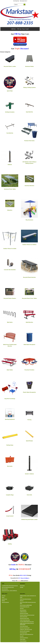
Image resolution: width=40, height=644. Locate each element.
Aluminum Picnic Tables (10, 189)
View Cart (4, 596)
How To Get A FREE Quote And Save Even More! (28, 603)
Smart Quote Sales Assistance (26, 599)
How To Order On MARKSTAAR (26, 605)
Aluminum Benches (29, 186)
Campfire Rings (10, 495)
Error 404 (22, 636)
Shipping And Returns (24, 638)
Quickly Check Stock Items (25, 620)
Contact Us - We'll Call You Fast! (26, 629)
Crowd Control (10, 516)
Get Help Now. (16, 1)
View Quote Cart (24, 1)
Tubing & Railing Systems (29, 87)
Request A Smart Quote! (24, 618)
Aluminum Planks (29, 66)
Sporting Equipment (10, 419)
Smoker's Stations (29, 474)
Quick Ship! (10, 91)
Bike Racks (10, 322)
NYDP (21, 597)
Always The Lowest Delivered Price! (27, 634)
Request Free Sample (24, 613)
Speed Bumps (29, 441)
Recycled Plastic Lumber (10, 66)
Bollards (10, 165)
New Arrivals (22, 586)
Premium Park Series (29, 141)
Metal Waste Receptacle (29, 345)
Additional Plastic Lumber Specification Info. (28, 596)
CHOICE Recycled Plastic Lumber (29, 519)
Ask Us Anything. (5, 589)
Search (3, 597)
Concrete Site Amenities (10, 270)
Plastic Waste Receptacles (29, 392)
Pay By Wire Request (24, 626)
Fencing (29, 420)
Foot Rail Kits (10, 133)
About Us (22, 601)
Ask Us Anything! (23, 610)
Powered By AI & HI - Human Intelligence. (9, 591)
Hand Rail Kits (29, 112)
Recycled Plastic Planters (10, 298)
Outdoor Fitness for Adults (10, 249)
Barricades (10, 466)
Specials (22, 587)
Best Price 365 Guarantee (25, 631)
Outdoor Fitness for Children (29, 245)
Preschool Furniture (29, 370)
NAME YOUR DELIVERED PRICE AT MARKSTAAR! (27, 624)
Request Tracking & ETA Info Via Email (27, 615)
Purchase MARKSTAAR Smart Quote (27, 622)
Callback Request (23, 612)
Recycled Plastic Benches (29, 277)
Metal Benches (29, 322)
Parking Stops (10, 445)
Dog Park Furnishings (10, 399)
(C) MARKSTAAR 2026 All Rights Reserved (10, 586)
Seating (10, 544)
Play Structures (29, 220)
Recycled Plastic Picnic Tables (29, 298)
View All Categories (5, 602)
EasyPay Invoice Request (25, 628)
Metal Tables (10, 370)
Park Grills (29, 495)
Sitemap (3, 601)
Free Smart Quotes (23, 633)
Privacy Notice (23, 639)
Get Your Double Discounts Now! (8, 587)
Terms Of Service (23, 641)
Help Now (22, 608)
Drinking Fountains (10, 112)
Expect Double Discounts (25, 607)
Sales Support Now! (24, 617)
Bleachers (10, 210)
